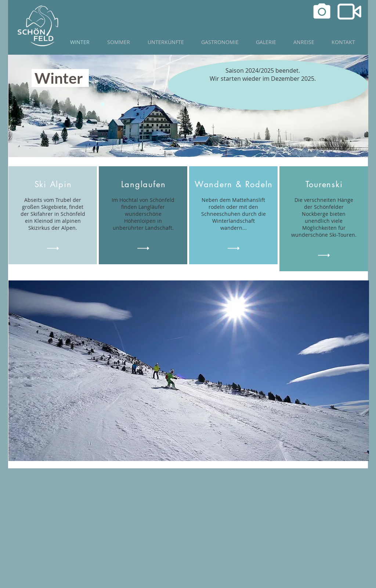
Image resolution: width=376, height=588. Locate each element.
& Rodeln (254, 184)
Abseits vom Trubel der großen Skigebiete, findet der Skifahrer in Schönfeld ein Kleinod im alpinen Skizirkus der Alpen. (53, 214)
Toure (316, 184)
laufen (153, 184)
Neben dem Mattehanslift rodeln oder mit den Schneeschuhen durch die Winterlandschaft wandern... (234, 214)
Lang (131, 184)
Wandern (214, 184)
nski (335, 184)
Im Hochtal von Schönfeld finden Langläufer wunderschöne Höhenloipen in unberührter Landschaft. (143, 214)
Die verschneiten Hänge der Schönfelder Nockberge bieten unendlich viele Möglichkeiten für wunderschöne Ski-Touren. (324, 217)
